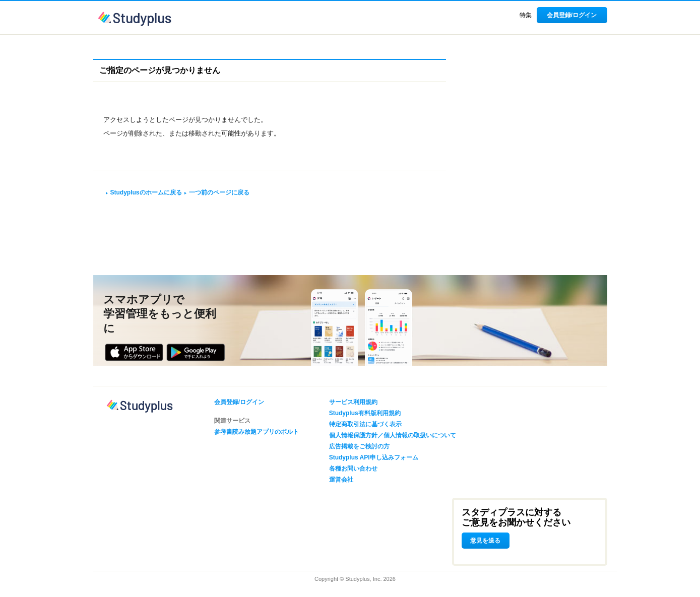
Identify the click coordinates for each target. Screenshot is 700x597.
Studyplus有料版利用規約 (365, 413)
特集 (526, 15)
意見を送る (485, 541)
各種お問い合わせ (353, 469)
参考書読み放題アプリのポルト (257, 432)
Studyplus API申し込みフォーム (374, 457)
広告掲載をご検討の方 (359, 446)
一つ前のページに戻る (219, 192)
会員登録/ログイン (572, 15)
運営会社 (341, 480)
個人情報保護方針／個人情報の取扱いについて (393, 435)
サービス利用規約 (353, 402)
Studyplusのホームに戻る (146, 192)
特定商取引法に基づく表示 (365, 424)
